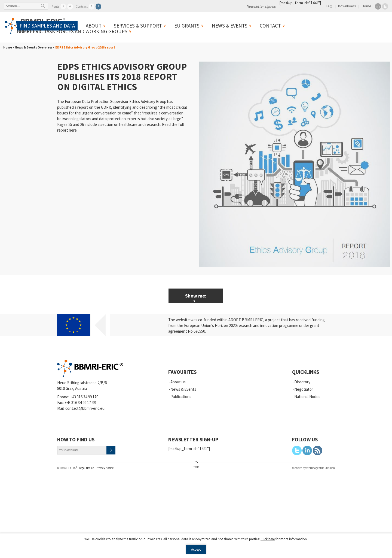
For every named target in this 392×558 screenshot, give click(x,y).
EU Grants (187, 26)
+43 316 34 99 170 (84, 397)
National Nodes (307, 397)
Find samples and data (47, 26)
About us (178, 382)
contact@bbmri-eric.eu (85, 408)
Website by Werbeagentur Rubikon (313, 468)
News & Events (230, 26)
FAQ (329, 6)
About (94, 26)
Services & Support (138, 26)
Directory (302, 382)
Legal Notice (86, 468)
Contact (270, 26)
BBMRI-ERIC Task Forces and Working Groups (72, 31)
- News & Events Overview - (33, 47)
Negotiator (304, 389)
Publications (181, 397)
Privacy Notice (105, 468)
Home (367, 6)
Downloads (347, 6)
